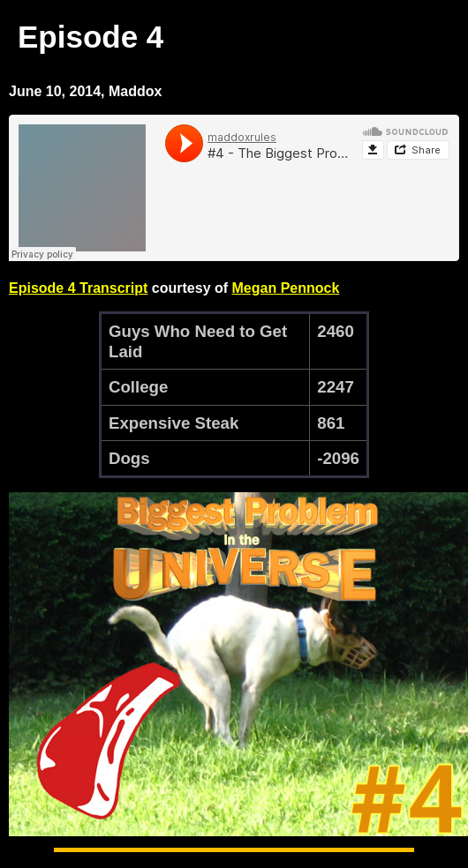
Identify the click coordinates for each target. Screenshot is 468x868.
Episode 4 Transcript (78, 288)
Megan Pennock (286, 288)
